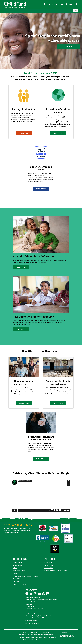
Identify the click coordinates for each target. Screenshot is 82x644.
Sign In (59, 4)
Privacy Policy (49, 565)
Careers (16, 573)
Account (48, 4)
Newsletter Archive (19, 584)
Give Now (69, 46)
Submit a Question (31, 621)
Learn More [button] (21, 267)
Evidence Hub (18, 565)
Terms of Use (49, 568)
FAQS (15, 568)
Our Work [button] (21, 329)
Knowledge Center (19, 570)
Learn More (24, 133)
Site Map (16, 582)
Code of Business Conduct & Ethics (56, 570)
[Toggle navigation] (76, 11)
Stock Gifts (17, 579)
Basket (69, 4)
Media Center (18, 562)
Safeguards (48, 562)
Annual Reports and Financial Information (26, 576)
